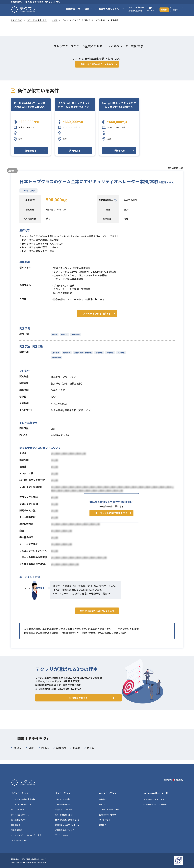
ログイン (177, 10)
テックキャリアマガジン (154, 799)
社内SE (54, 20)
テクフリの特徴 (17, 809)
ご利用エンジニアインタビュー (68, 825)
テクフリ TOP (16, 20)
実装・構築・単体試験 (82, 356)
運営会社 (103, 825)
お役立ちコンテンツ (63, 809)
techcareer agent (19, 840)
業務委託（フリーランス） (60, 214)
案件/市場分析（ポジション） (68, 820)
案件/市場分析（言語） (65, 815)
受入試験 (120, 356)
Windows (75, 338)
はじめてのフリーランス (21, 804)
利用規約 (15, 859)
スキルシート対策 (63, 799)
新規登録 (162, 10)
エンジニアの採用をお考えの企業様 (132, 9)
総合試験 (109, 356)
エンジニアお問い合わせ (109, 809)
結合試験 (98, 356)
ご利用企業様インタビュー (66, 830)
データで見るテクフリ (20, 815)
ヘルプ (102, 804)
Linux (55, 338)
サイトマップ (105, 820)
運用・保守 (57, 361)
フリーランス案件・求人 (37, 20)
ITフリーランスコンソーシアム (156, 804)
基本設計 (56, 356)
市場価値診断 (16, 830)
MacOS (64, 338)
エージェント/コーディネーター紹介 (26, 835)
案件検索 (67, 9)
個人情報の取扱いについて (34, 859)
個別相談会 (15, 825)
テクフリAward (62, 835)
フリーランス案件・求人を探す (24, 799)
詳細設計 (66, 356)
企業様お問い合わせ (108, 815)
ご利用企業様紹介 (63, 804)
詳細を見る (31, 155)
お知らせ (103, 799)
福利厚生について (18, 820)
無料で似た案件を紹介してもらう (97, 620)
